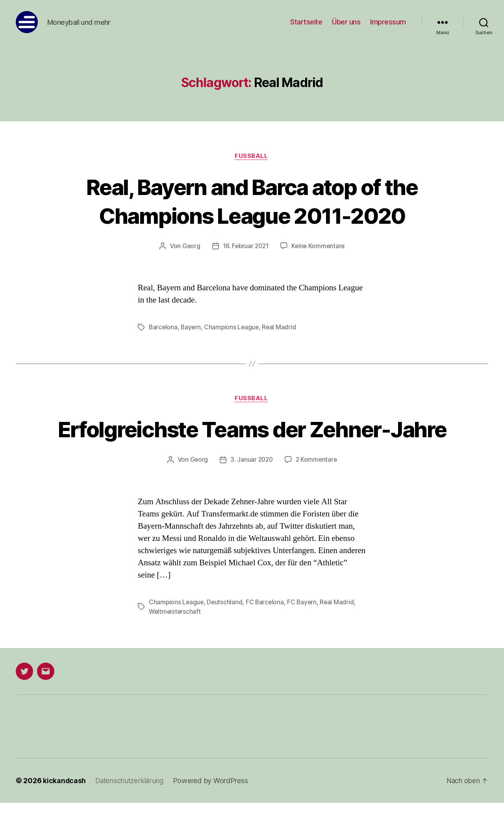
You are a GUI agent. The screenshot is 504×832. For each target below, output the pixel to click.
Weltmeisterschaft (175, 641)
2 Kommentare (317, 489)
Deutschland (226, 631)
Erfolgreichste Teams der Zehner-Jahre (252, 444)
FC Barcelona (267, 631)
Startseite (306, 22)
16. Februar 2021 (245, 247)
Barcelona (164, 328)
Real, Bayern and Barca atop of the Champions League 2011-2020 (252, 201)
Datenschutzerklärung (131, 810)
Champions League (233, 328)
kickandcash (65, 810)
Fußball (252, 156)
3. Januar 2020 (251, 489)
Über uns (346, 22)
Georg (190, 247)
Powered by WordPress (213, 810)
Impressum (388, 22)
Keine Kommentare (319, 247)
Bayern (192, 328)
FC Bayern (305, 631)
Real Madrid (282, 328)
